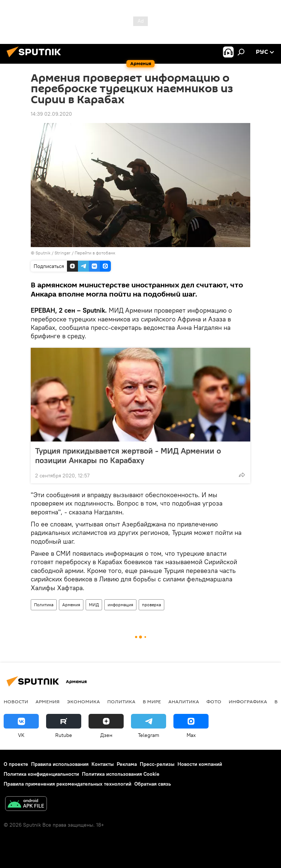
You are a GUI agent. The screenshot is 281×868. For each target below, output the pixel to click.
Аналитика (184, 701)
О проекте (16, 764)
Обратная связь (153, 784)
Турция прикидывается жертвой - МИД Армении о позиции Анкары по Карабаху (128, 455)
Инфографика (248, 701)
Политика (44, 605)
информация (120, 605)
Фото (214, 701)
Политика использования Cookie (121, 774)
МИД (94, 605)
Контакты (103, 764)
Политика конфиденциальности (41, 774)
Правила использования (60, 764)
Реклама (127, 764)
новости (16, 701)
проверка (151, 605)
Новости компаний (200, 764)
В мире (152, 701)
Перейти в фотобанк (95, 253)
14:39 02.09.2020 (51, 114)
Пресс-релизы (157, 764)
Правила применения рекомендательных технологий (68, 784)
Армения (71, 605)
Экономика (83, 701)
